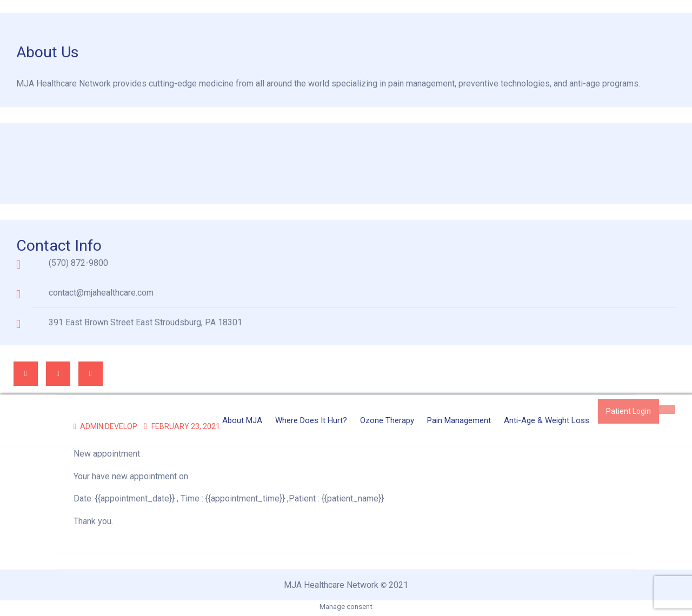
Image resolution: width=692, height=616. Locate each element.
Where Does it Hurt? (311, 420)
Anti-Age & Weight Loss (547, 420)
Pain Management (459, 420)
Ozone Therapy (387, 420)
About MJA (242, 420)
